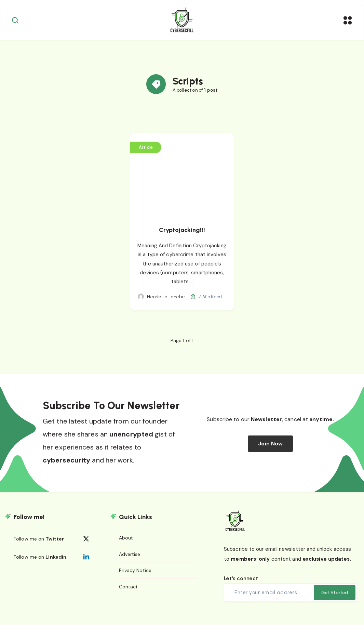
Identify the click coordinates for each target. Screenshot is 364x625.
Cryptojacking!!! (182, 234)
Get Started (335, 597)
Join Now (270, 448)
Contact (129, 591)
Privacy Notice (135, 575)
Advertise (130, 558)
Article (146, 152)
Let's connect (241, 582)
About (126, 542)
